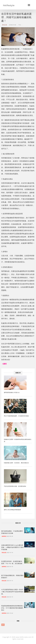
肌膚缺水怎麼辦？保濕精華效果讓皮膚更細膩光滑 (18, 440)
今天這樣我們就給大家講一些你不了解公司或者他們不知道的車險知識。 (12, 592)
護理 (3, 625)
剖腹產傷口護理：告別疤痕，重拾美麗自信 (16, 463)
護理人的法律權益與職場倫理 (12, 510)
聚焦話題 (5, 25)
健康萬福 (4, 536)
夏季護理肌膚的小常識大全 (12, 392)
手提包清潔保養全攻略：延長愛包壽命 (15, 486)
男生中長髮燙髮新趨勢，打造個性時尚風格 (16, 416)
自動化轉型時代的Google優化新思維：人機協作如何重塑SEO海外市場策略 (13, 547)
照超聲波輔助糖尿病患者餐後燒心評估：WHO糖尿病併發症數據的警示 (12, 608)
